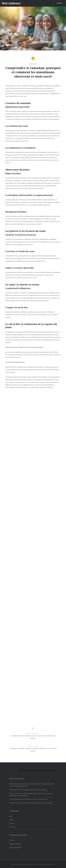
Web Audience (11, 3)
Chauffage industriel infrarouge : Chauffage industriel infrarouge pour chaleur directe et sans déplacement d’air (32, 785)
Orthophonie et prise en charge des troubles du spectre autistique (28, 790)
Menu (60, 3)
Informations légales (15, 847)
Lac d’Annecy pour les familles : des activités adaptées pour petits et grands (31, 803)
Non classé (33, 64)
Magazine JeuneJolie (15, 844)
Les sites (12, 823)
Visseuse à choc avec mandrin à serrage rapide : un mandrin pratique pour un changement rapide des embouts (31, 794)
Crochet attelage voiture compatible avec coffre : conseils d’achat (28, 799)
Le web (11, 820)
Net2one (12, 840)
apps (11, 816)
